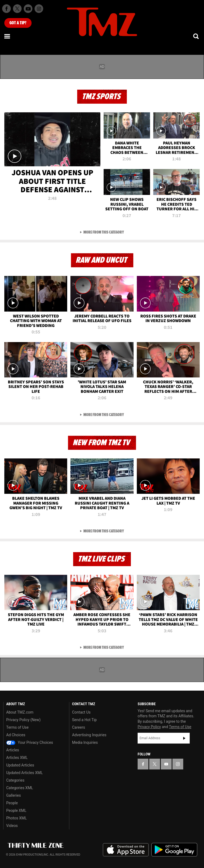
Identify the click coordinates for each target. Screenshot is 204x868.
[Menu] (8, 36)
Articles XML (17, 758)
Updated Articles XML (24, 773)
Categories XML (20, 788)
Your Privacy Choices (30, 742)
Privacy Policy (149, 727)
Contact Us (81, 712)
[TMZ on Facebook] (6, 9)
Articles (13, 750)
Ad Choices (16, 735)
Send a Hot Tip (84, 720)
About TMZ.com (20, 712)
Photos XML (16, 818)
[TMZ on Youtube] (28, 9)
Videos (12, 826)
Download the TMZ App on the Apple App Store (126, 850)
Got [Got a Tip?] (18, 23)
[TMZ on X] (17, 9)
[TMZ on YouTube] (166, 764)
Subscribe (184, 738)
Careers (79, 727)
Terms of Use (17, 727)
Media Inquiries (85, 742)
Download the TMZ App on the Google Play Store (174, 850)
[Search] (196, 36)
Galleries (13, 795)
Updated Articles (20, 765)
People (12, 803)
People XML (16, 810)
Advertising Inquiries (89, 735)
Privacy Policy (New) (23, 720)
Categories (15, 780)
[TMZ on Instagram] (39, 9)
